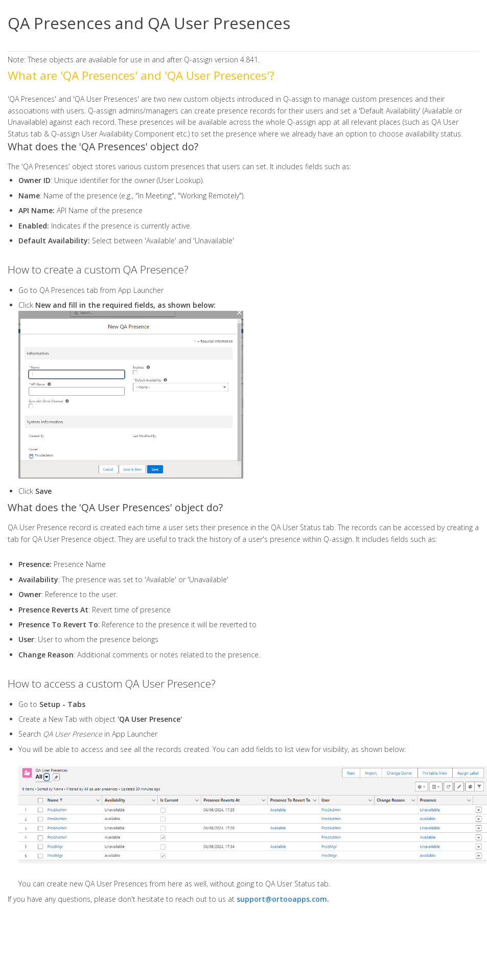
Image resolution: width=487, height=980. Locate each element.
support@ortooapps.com (282, 899)
